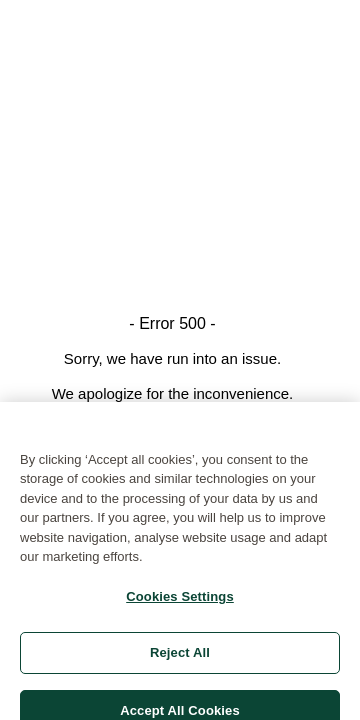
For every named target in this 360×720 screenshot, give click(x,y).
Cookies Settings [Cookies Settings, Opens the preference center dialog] (180, 601)
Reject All (180, 658)
